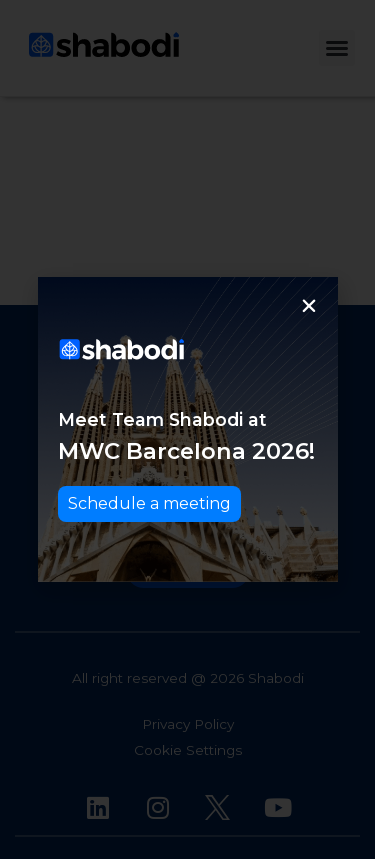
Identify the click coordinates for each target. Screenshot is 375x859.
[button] (309, 306)
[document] (187, 429)
